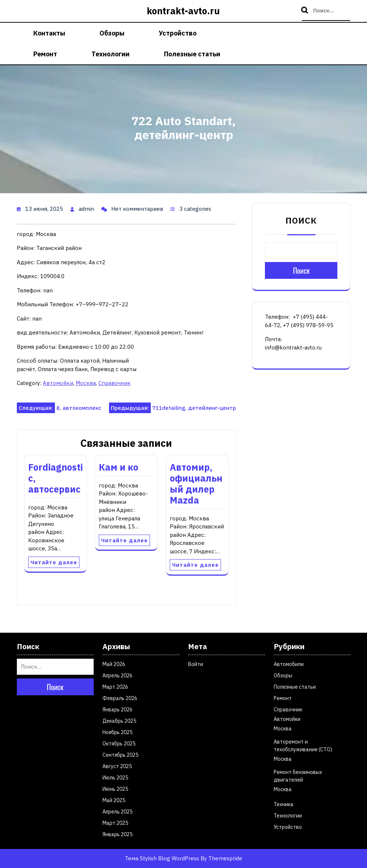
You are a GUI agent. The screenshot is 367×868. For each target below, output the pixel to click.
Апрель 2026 (117, 676)
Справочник (115, 383)
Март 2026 (115, 687)
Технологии (111, 54)
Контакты (49, 33)
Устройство (178, 33)
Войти (196, 664)
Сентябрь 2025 (120, 755)
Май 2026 (114, 664)
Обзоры (112, 33)
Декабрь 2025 (119, 721)
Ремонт (45, 54)
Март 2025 (115, 823)
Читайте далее (54, 562)
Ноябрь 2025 (117, 732)
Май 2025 (114, 800)
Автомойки (58, 383)
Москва (86, 383)
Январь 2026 (117, 710)
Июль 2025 (115, 778)
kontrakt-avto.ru (183, 11)
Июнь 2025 (115, 789)
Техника (284, 804)
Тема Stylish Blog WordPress (162, 858)
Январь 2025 (117, 834)
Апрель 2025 (117, 812)
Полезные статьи (192, 54)
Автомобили (289, 664)
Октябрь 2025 (119, 744)
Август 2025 (117, 766)
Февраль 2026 (120, 698)
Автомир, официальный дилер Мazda (196, 484)
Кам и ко (119, 467)
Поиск (306, 11)
